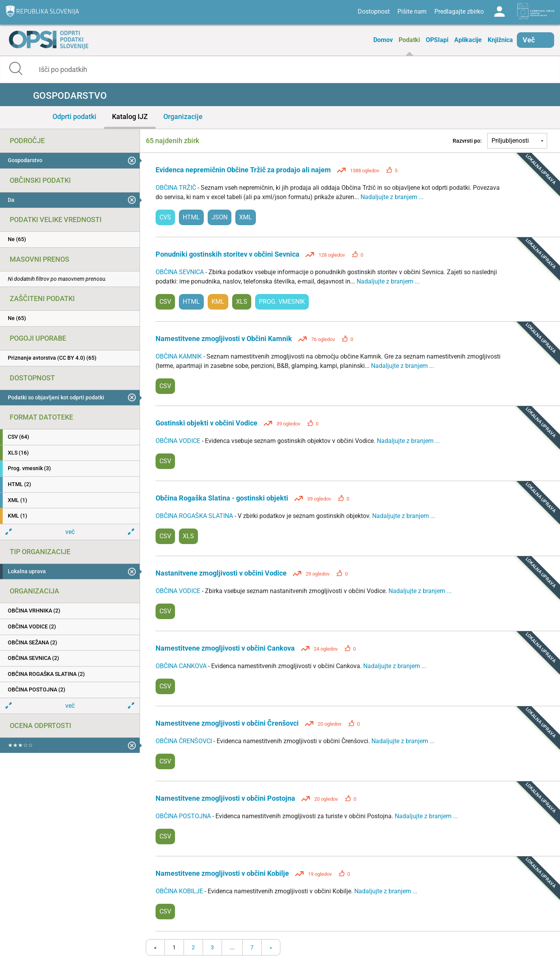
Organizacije (183, 116)
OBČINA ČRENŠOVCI (185, 741)
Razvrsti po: (467, 141)
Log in (499, 12)
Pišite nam (412, 11)
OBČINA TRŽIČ (177, 188)
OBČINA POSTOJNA (184, 816)
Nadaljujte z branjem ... (392, 197)
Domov (383, 40)
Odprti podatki (74, 116)
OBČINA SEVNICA (180, 272)
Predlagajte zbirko (459, 11)
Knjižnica (500, 40)
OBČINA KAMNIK (179, 356)
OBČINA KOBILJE (180, 891)
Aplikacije (468, 40)
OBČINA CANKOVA (182, 666)
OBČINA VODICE (179, 441)
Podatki (409, 40)
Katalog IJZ (130, 116)
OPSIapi (437, 40)
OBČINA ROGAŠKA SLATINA (195, 516)
